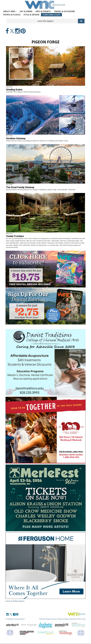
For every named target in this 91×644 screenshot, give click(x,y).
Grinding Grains (14, 90)
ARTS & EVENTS (43, 11)
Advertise (42, 619)
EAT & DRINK (26, 11)
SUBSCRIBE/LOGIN (51, 15)
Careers (66, 619)
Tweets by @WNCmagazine (15, 601)
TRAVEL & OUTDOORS (64, 11)
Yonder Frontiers (15, 236)
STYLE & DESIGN (31, 15)
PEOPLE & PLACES (12, 15)
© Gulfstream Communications (15, 619)
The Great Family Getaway (20, 187)
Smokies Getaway (16, 138)
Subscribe (73, 619)
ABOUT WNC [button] (10, 11)
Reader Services (51, 619)
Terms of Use (81, 619)
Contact (60, 619)
